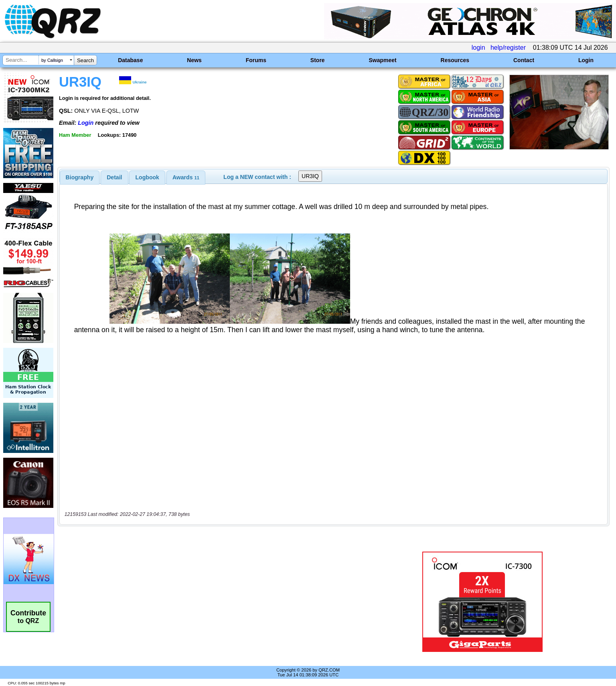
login (478, 48)
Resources (455, 60)
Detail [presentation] (114, 177)
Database (130, 60)
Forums (256, 60)
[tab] (80, 177)
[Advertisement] (213, 602)
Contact (524, 60)
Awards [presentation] (186, 177)
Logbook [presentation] (147, 177)
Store (318, 60)
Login (586, 60)
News (194, 60)
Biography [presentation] (80, 177)
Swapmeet (382, 60)
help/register (508, 48)
